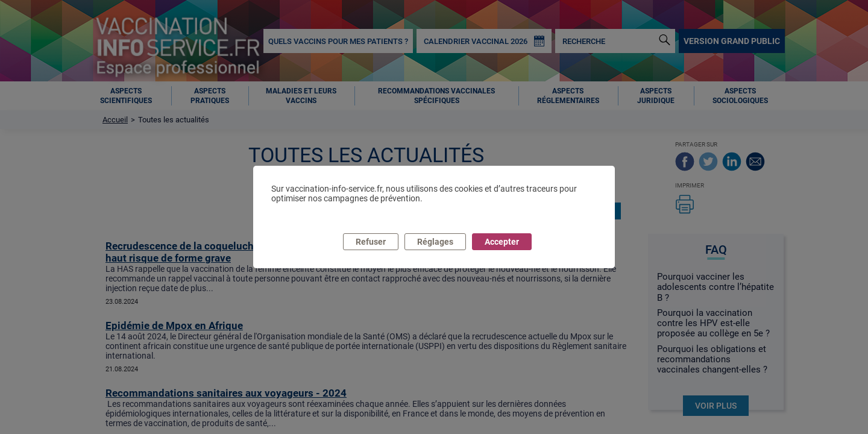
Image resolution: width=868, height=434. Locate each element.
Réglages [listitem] (435, 242)
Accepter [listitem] (502, 242)
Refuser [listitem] (371, 242)
